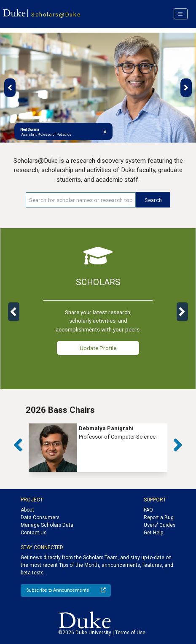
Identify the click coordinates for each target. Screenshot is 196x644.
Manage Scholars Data (47, 525)
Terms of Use (130, 633)
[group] (98, 448)
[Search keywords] (81, 200)
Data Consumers (40, 517)
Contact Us (34, 533)
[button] (10, 88)
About (27, 510)
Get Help (153, 533)
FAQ (148, 510)
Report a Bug (159, 517)
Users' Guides (160, 525)
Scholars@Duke (56, 14)
